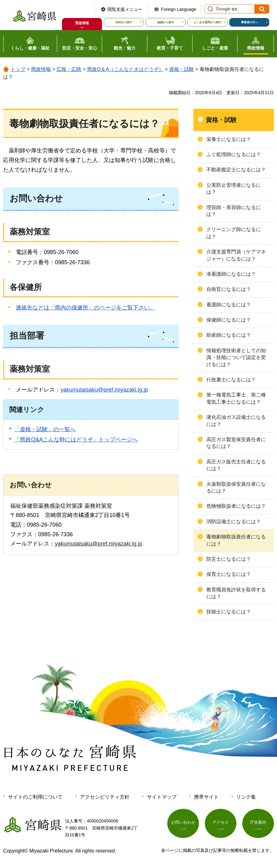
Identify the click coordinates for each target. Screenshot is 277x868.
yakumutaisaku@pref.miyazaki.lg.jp (104, 390)
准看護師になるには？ (231, 274)
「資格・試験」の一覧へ (45, 429)
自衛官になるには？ (229, 289)
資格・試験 (182, 69)
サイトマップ (162, 797)
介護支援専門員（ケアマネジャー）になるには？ (236, 255)
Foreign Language (178, 9)
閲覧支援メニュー (125, 9)
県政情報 (41, 69)
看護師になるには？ (229, 305)
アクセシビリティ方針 (105, 797)
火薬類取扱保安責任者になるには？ (236, 487)
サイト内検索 (209, 9)
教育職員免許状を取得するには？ (236, 593)
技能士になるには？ (229, 612)
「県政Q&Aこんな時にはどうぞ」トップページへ (76, 440)
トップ (18, 69)
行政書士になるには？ (231, 380)
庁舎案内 (258, 823)
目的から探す (124, 22)
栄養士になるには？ (229, 139)
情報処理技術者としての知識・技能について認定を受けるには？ (236, 357)
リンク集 (246, 797)
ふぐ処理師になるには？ (234, 154)
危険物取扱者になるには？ (236, 506)
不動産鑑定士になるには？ (236, 170)
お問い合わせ (183, 823)
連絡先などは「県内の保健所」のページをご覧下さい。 (86, 308)
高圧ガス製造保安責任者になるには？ (236, 443)
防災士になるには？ (229, 559)
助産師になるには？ (229, 335)
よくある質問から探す (208, 22)
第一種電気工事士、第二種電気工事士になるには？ (236, 398)
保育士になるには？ (229, 574)
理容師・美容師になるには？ (234, 211)
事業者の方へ (249, 22)
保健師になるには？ (229, 320)
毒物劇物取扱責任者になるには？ (236, 540)
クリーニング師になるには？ (234, 233)
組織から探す (166, 22)
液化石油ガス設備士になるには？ (236, 421)
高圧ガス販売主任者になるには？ (236, 465)
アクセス (221, 823)
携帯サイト (206, 797)
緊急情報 (82, 23)
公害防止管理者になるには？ (234, 189)
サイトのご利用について (35, 797)
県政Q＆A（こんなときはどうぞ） (125, 69)
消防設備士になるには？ (234, 522)
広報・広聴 (69, 69)
